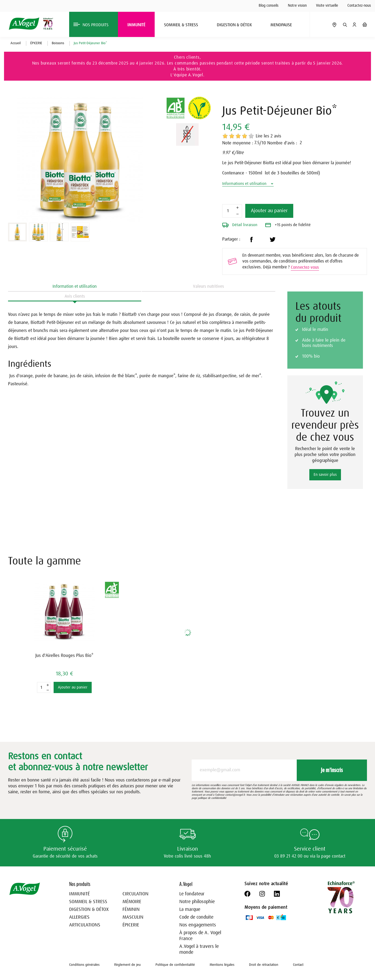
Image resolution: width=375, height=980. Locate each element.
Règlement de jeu (127, 965)
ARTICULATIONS (85, 925)
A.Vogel (186, 884)
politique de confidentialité (212, 798)
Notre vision (297, 6)
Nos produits (80, 884)
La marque (190, 910)
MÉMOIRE (132, 902)
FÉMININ (131, 910)
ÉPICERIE (131, 925)
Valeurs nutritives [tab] (209, 286)
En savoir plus (325, 475)
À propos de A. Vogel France (200, 936)
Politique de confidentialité (175, 965)
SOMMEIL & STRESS (88, 902)
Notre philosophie (197, 902)
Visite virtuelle (327, 6)
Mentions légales (222, 965)
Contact (298, 965)
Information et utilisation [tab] (75, 286)
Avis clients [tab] (75, 296)
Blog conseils (269, 6)
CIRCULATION (135, 894)
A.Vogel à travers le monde (199, 949)
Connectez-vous (305, 267)
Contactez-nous (359, 6)
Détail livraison (240, 225)
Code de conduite (196, 917)
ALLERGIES (79, 917)
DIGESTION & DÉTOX (89, 910)
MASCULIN (133, 917)
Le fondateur (192, 894)
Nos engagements (198, 925)
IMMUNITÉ (79, 894)
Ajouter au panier (269, 211)
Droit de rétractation (264, 965)
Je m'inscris (332, 770)
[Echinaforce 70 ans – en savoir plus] (341, 897)
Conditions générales (84, 965)
